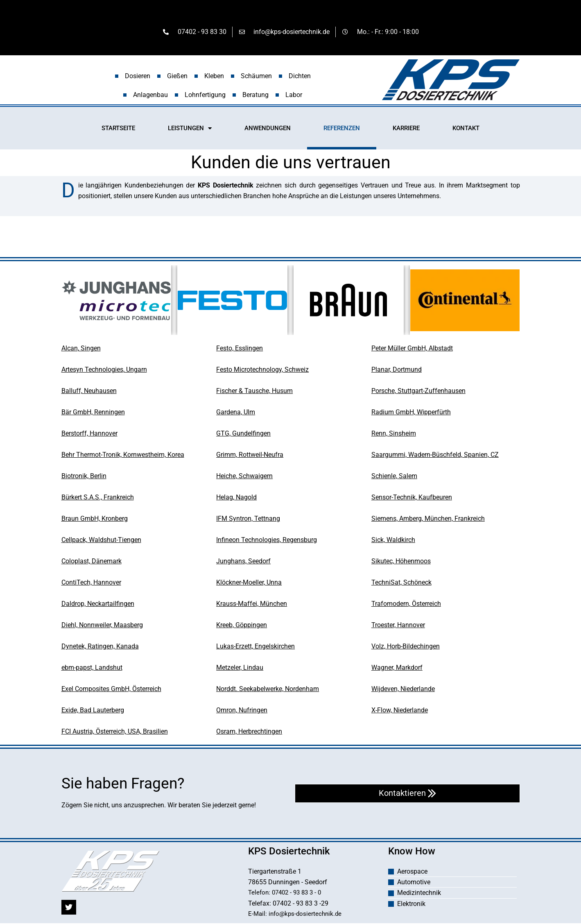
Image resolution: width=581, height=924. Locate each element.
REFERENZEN (342, 129)
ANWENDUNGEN (268, 129)
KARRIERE (406, 129)
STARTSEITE (118, 129)
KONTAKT (466, 129)
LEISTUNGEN (190, 130)
